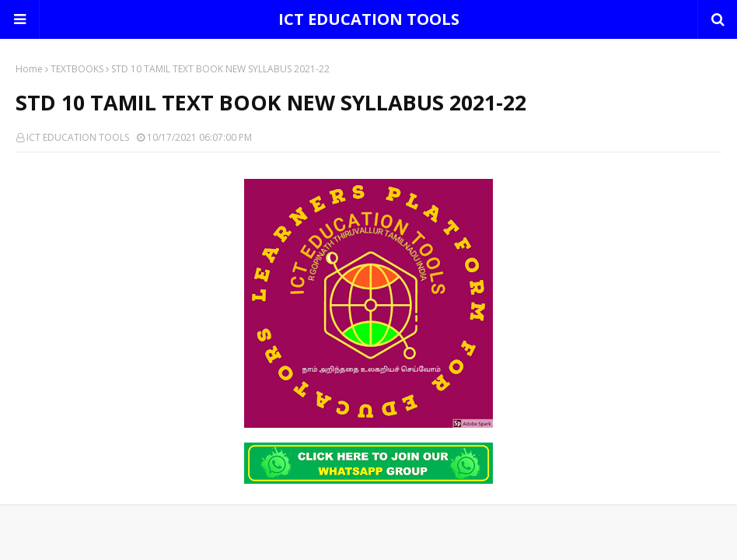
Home (29, 69)
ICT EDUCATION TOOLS (369, 19)
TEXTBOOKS (77, 69)
